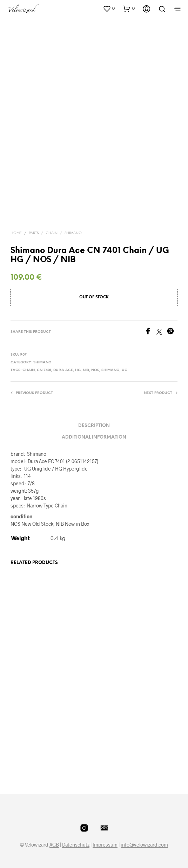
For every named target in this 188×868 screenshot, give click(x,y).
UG (125, 370)
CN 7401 (44, 370)
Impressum (105, 845)
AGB (54, 845)
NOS (95, 370)
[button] (109, 8)
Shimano (73, 233)
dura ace (63, 370)
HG (78, 370)
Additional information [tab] (94, 437)
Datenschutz (76, 845)
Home (16, 233)
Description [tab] (94, 426)
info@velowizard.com (144, 845)
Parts (34, 233)
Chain (52, 233)
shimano (110, 370)
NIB (86, 370)
